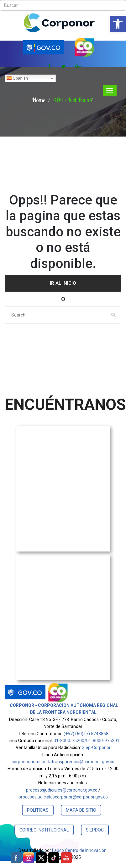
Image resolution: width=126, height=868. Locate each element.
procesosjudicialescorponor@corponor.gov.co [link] (63, 797)
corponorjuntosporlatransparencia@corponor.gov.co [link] (63, 762)
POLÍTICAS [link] (38, 810)
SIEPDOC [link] (95, 830)
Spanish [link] (17, 78)
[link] (118, 24)
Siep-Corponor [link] (96, 748)
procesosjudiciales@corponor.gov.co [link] (62, 790)
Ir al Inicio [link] (63, 283)
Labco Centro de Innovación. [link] (80, 850)
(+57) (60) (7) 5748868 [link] (86, 734)
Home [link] (39, 100)
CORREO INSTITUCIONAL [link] (44, 830)
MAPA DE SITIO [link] (81, 810)
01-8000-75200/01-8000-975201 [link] (87, 741)
